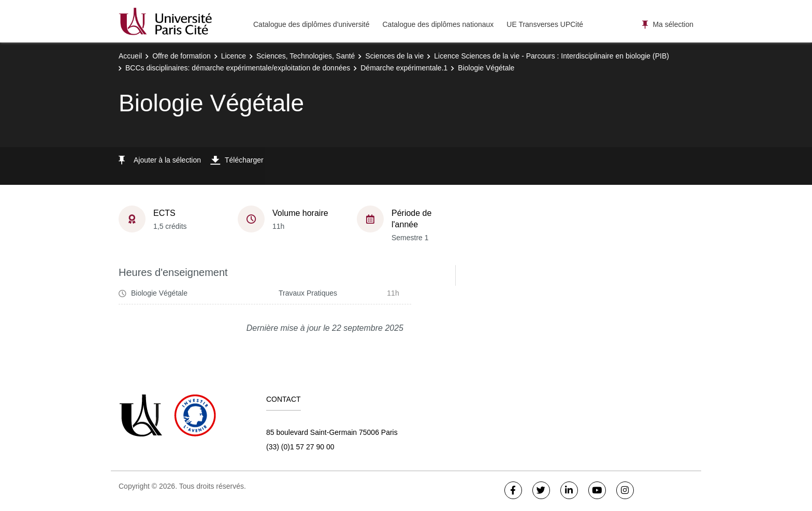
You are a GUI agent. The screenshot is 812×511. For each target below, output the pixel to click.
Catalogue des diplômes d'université (311, 24)
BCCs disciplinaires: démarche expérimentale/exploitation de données (238, 68)
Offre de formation (182, 56)
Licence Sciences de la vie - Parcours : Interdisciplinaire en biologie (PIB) (552, 56)
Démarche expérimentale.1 (404, 68)
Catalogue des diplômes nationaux (438, 24)
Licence (234, 56)
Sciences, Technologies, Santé (306, 56)
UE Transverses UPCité (545, 24)
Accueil (130, 56)
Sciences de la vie (394, 56)
